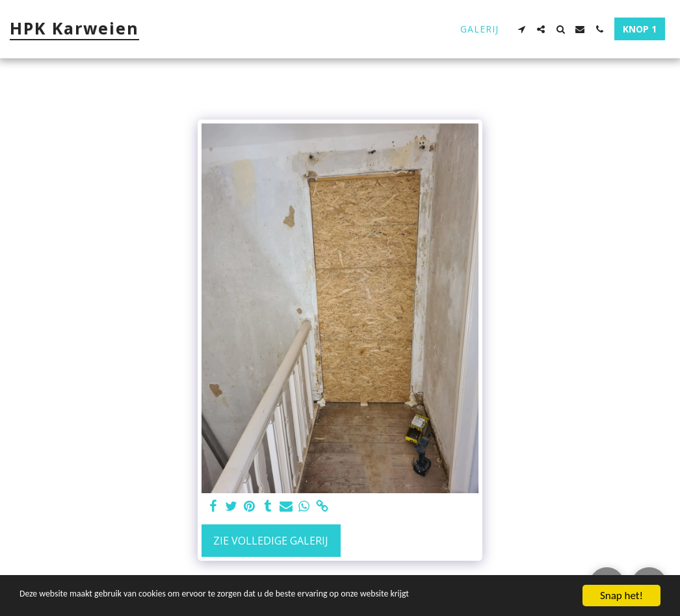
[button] (521, 29)
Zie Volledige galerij (271, 541)
